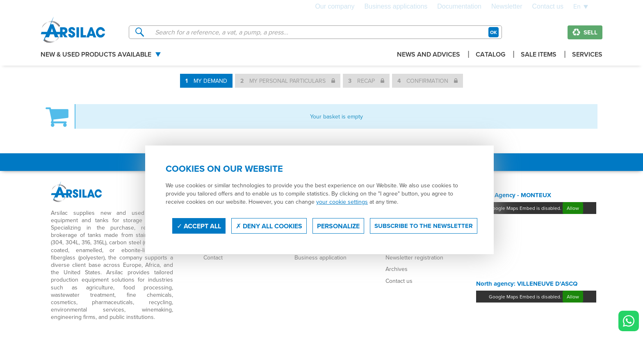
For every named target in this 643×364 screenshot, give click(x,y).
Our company (335, 7)
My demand (206, 81)
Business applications (396, 7)
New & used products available (96, 55)
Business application (320, 257)
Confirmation (428, 81)
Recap (366, 81)
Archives (397, 269)
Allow (573, 208)
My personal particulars (288, 81)
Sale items (539, 55)
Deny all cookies (269, 226)
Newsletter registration (414, 257)
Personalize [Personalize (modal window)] (338, 226)
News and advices (429, 55)
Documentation (459, 7)
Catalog (490, 55)
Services (587, 55)
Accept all (199, 226)
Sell (585, 32)
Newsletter (507, 7)
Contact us (548, 7)
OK (494, 32)
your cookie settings (342, 202)
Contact (213, 257)
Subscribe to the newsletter (424, 226)
